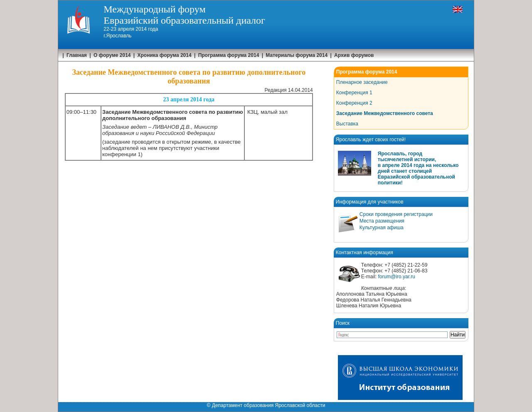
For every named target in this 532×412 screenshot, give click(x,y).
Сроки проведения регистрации (396, 214)
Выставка (347, 124)
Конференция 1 (354, 93)
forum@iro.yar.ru (397, 277)
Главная (77, 55)
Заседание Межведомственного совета (385, 113)
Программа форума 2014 (229, 55)
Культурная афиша (382, 228)
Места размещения (382, 221)
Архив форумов (354, 55)
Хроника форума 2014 (165, 55)
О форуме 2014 (112, 55)
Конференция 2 (354, 103)
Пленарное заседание (362, 82)
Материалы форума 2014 (297, 55)
